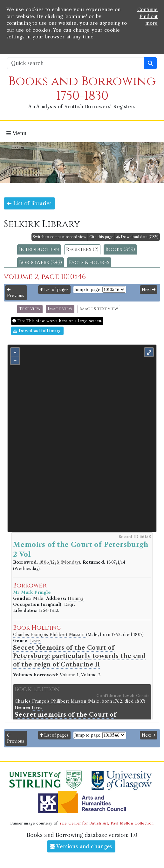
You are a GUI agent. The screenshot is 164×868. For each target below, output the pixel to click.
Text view (30, 309)
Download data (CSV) (137, 237)
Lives (36, 641)
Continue (147, 10)
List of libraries (29, 203)
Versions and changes (81, 846)
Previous (16, 293)
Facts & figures (89, 262)
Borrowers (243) (41, 262)
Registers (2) (82, 249)
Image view (60, 309)
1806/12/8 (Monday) (60, 562)
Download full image (37, 331)
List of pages (54, 290)
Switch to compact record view (60, 237)
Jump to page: (88, 290)
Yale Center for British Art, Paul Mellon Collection (106, 823)
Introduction (39, 249)
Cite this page (101, 237)
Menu (16, 133)
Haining (76, 598)
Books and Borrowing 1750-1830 (82, 89)
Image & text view (99, 309)
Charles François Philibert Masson (50, 635)
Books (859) (120, 249)
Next (149, 290)
